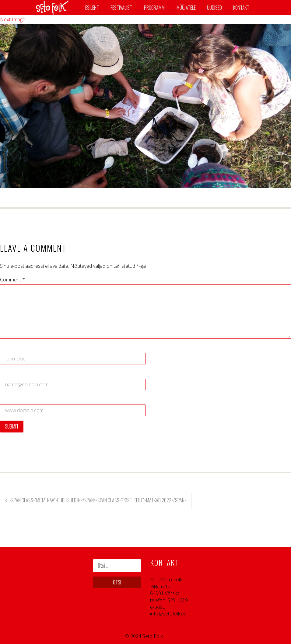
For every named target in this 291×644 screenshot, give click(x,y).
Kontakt (241, 8)
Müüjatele (186, 8)
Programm (154, 8)
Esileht (92, 8)
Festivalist (121, 8)
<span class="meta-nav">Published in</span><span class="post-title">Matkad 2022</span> (98, 500)
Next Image (13, 19)
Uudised (214, 8)
